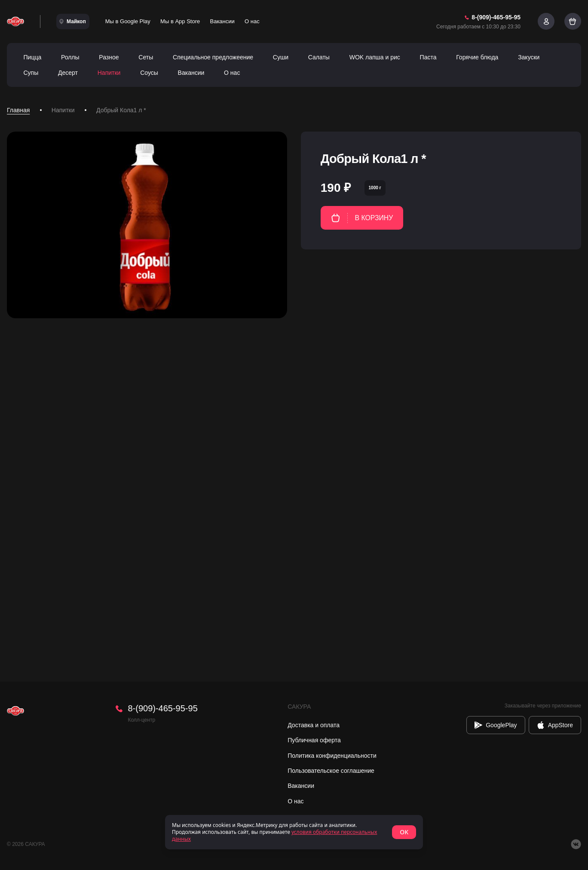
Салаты (319, 57)
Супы (31, 73)
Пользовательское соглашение (331, 771)
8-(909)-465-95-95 (162, 708)
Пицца (33, 57)
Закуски (529, 57)
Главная (18, 110)
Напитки (109, 73)
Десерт (68, 73)
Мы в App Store (180, 21)
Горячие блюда (477, 57)
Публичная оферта (314, 740)
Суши (281, 57)
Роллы (70, 57)
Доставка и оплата (314, 725)
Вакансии (222, 21)
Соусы (149, 73)
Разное (109, 57)
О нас (252, 21)
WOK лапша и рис (375, 57)
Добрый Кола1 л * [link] (121, 110)
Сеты (146, 57)
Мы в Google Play (128, 21)
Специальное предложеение (213, 57)
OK (404, 832)
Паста (428, 57)
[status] (294, 832)
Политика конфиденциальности (332, 756)
